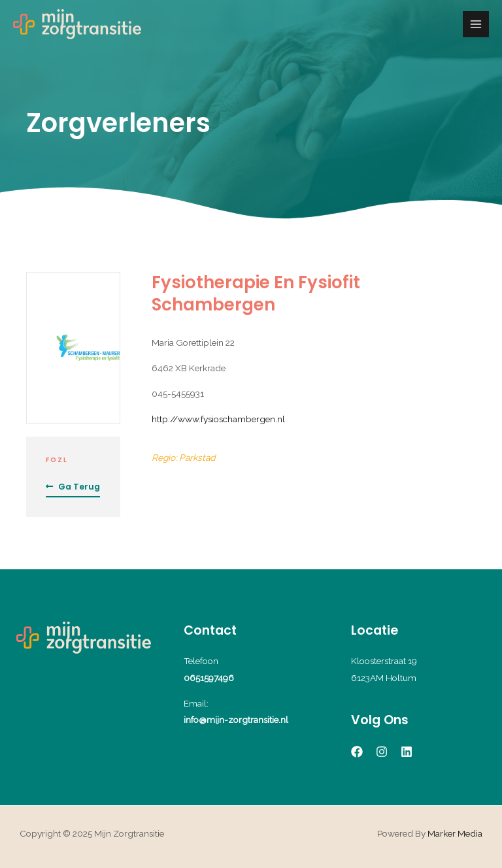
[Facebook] (357, 752)
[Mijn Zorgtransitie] (77, 24)
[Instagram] (382, 752)
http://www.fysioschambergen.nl (218, 419)
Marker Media (455, 833)
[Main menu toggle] (476, 25)
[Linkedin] (407, 752)
